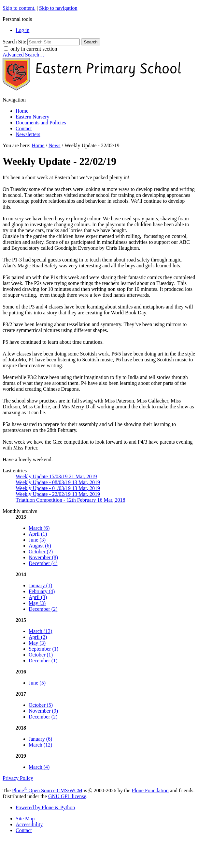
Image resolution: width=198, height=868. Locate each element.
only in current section (34, 49)
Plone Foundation (150, 790)
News (54, 145)
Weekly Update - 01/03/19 (58, 488)
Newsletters (28, 134)
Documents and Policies (41, 123)
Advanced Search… (23, 55)
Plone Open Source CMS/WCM (47, 790)
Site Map (25, 819)
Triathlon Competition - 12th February (71, 500)
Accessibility (29, 824)
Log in (22, 30)
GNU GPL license (67, 796)
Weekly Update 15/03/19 (56, 476)
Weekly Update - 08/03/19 (58, 482)
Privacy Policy (18, 778)
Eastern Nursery (33, 117)
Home (22, 111)
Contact (24, 128)
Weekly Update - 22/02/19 (58, 494)
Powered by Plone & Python (45, 807)
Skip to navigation (58, 8)
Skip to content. (19, 8)
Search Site (14, 42)
